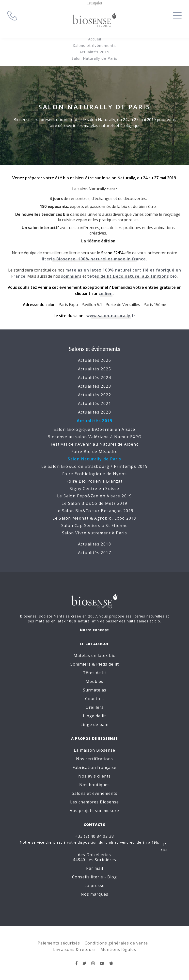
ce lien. (106, 293)
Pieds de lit (108, 664)
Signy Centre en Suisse (94, 489)
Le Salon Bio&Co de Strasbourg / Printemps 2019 (94, 466)
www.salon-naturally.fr (111, 316)
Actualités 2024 (94, 378)
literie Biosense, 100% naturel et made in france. (94, 259)
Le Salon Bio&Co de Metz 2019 (94, 503)
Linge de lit (94, 716)
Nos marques (94, 894)
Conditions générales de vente (116, 943)
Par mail (95, 868)
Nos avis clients (94, 776)
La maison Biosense (94, 750)
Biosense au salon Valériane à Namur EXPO (94, 437)
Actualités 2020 (94, 412)
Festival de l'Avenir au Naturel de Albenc (94, 444)
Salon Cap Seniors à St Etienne (95, 526)
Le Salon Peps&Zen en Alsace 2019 (94, 496)
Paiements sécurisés (59, 943)
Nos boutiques (94, 785)
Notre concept (94, 630)
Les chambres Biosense (94, 802)
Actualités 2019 (94, 52)
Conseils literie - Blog (94, 877)
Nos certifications (94, 759)
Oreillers (95, 707)
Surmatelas (95, 690)
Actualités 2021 (94, 403)
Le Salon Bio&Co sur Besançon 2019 (94, 511)
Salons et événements (94, 45)
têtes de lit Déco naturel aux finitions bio (132, 276)
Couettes (94, 699)
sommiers (71, 276)
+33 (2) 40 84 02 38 (94, 836)
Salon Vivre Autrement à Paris (95, 533)
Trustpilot (95, 3)
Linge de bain (94, 725)
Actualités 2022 (94, 395)
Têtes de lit (95, 673)
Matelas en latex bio (95, 655)
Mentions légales (118, 949)
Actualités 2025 (94, 369)
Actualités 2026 (94, 360)
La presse (94, 886)
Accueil (95, 39)
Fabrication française (94, 767)
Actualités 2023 (94, 386)
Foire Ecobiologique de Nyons (94, 474)
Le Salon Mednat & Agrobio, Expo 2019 (94, 518)
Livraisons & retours (74, 949)
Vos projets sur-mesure (94, 811)
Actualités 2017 (94, 553)
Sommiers (81, 664)
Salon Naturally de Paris (94, 58)
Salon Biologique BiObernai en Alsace (94, 429)
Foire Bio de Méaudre (95, 452)
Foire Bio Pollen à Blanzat (94, 481)
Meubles (94, 681)
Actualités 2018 (94, 544)
